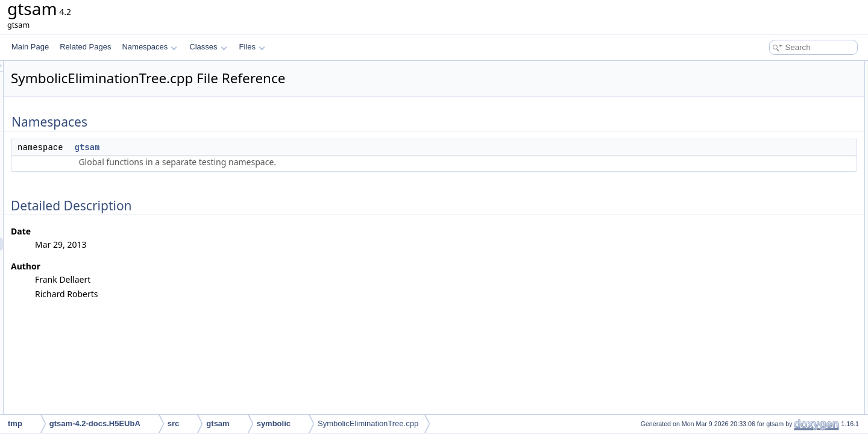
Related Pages (85, 47)
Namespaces (149, 47)
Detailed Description (766, 94)
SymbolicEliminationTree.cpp (368, 423)
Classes (208, 47)
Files (252, 47)
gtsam (237, 147)
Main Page (30, 47)
